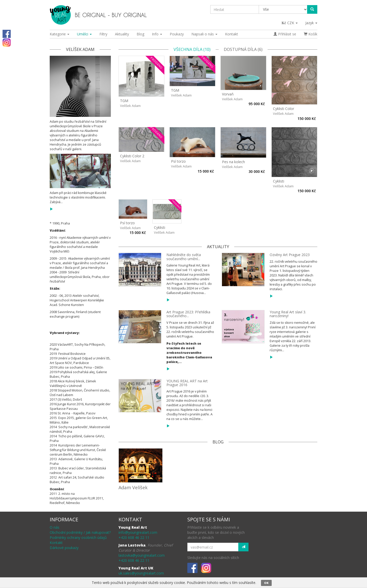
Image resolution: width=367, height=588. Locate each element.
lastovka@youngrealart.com (142, 555)
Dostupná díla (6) (243, 49)
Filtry (103, 34)
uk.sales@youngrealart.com (141, 573)
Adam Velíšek (133, 487)
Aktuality (122, 34)
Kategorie (60, 34)
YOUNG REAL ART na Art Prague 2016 (187, 383)
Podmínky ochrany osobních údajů (78, 537)
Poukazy (177, 34)
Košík (311, 34)
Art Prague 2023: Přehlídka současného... (188, 314)
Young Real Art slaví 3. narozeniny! (288, 314)
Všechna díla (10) (192, 49)
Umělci (84, 34)
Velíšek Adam (130, 106)
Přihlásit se (285, 34)
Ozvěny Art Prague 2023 (290, 255)
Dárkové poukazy (64, 548)
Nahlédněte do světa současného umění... (184, 257)
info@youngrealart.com (138, 532)
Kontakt (232, 34)
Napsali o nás (204, 34)
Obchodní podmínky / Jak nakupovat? (80, 532)
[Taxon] (283, 9)
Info (157, 34)
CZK (290, 23)
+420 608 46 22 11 (134, 537)
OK (266, 583)
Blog (140, 34)
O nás (55, 527)
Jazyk (311, 23)
